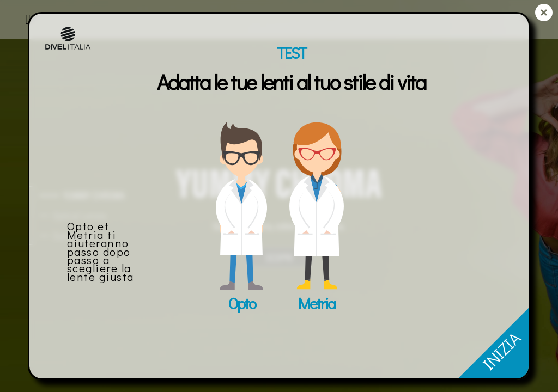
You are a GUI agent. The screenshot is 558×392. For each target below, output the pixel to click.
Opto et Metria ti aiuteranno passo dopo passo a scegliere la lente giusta (101, 251)
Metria (317, 303)
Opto (242, 303)
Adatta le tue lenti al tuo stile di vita (291, 82)
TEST (292, 53)
